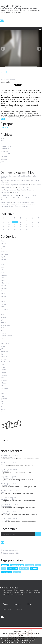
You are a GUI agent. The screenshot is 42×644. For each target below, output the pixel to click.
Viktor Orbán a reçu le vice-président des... (15, 185)
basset (7, 117)
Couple (3, 301)
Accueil (6, 604)
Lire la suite (4, 127)
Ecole (2, 315)
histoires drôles (6, 572)
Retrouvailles (5, 471)
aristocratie (29, 117)
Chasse (3, 291)
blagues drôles (12, 569)
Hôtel (2, 338)
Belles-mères (5, 283)
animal (30, 115)
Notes (30, 604)
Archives (20, 610)
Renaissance (5, 192)
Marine (3, 354)
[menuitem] (6, 604)
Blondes (3, 286)
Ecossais (3, 317)
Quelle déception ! (7, 478)
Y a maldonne (5, 513)
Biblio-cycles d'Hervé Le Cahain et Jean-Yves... (19, 199)
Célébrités (4, 288)
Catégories (7, 610)
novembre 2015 (6, 149)
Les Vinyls (15, 192)
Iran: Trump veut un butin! (9, 190)
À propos (18, 604)
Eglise (2, 320)
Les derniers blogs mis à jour (9, 633)
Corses (3, 299)
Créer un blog (18, 631)
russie (22, 117)
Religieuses (4, 383)
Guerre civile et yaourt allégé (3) (23, 202)
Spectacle (4, 399)
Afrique (3, 246)
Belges (3, 280)
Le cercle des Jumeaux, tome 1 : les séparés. (15, 205)
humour (5, 565)
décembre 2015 (6, 146)
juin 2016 (3, 138)
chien (2, 117)
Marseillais (4, 357)
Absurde (3, 241)
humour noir (24, 569)
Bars (2, 278)
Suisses (3, 404)
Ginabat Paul (5, 198)
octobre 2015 (5, 151)
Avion (2, 272)
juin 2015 (3, 162)
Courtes (3, 304)
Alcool (3, 249)
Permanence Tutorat (7, 187)
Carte (4, 440)
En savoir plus (26, 642)
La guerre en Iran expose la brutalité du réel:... (16, 176)
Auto (2, 270)
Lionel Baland (36, 185)
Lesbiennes (4, 351)
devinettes (29, 565)
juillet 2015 (4, 159)
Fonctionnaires (6, 325)
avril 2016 (4, 143)
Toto (2, 407)
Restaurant (4, 388)
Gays (2, 330)
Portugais (4, 375)
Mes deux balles (6, 362)
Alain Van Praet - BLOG (29, 195)
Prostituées (4, 380)
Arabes (3, 262)
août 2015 (4, 157)
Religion (3, 386)
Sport (2, 401)
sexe (3, 569)
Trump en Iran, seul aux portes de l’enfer (14, 180)
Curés (3, 307)
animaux (17, 572)
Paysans (3, 372)
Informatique (5, 344)
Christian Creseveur (27, 190)
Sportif (3, 464)
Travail (3, 409)
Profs (2, 378)
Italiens (3, 346)
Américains (4, 254)
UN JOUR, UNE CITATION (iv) (9, 195)
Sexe (2, 396)
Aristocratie (5, 82)
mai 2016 (3, 141)
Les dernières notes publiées (24, 633)
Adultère (3, 244)
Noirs (2, 365)
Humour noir (5, 341)
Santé (3, 391)
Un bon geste (5, 520)
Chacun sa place (6, 506)
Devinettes (4, 309)
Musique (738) (5, 202)
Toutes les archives (6, 165)
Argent (3, 265)
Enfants (3, 322)
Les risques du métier (8, 499)
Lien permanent (7, 112)
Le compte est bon (7, 457)
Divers (3, 312)
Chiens (3, 294)
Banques (4, 275)
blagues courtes (17, 565)
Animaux (3, 259)
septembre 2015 (6, 154)
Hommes (4, 333)
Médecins (4, 359)
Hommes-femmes (7, 336)
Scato (2, 393)
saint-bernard (15, 117)
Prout (2, 492)
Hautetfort (25, 631)
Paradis (3, 370)
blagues (34, 569)
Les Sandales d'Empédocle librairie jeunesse (18, 206)
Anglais (3, 257)
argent (38, 565)
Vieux (2, 412)
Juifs (2, 349)
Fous (2, 328)
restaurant (37, 115)
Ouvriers (3, 367)
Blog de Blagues (10, 6)
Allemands (4, 252)
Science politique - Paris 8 (26, 187)
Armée (3, 267)
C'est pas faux (5, 485)
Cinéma (3, 296)
